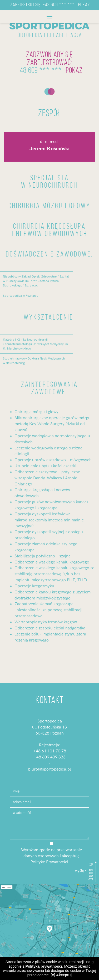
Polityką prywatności (44, 966)
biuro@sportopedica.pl (49, 769)
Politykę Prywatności (49, 862)
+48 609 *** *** (59, 5)
